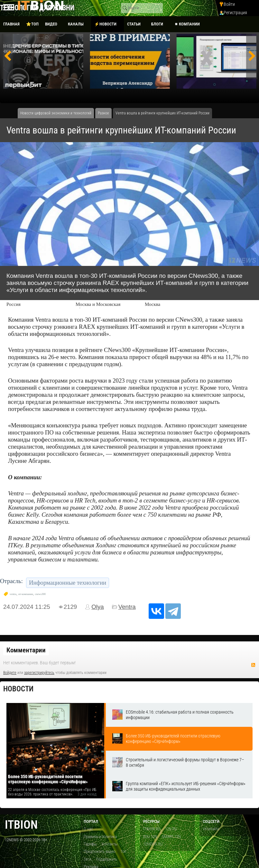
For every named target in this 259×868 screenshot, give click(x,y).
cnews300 (40, 594)
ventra (13, 594)
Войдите (10, 673)
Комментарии (26, 650)
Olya (97, 607)
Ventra (127, 607)
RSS (253, 665)
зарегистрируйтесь (39, 673)
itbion (21, 825)
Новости (18, 689)
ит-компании (26, 594)
